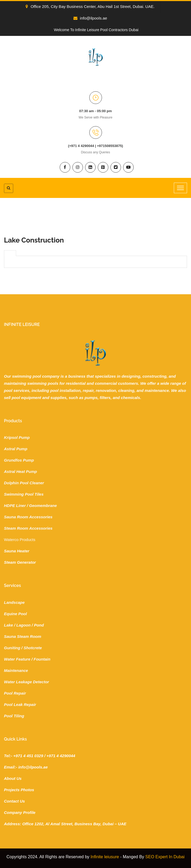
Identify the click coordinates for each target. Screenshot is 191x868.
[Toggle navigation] (180, 188)
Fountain (42, 659)
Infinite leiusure (105, 857)
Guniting (12, 648)
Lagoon (24, 625)
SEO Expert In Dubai (165, 857)
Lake (8, 625)
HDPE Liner (15, 506)
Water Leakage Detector (27, 682)
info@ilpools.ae (90, 18)
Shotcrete (33, 648)
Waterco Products (20, 540)
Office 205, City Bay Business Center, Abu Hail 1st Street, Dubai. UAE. (90, 6)
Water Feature (17, 659)
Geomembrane (43, 506)
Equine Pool (15, 614)
